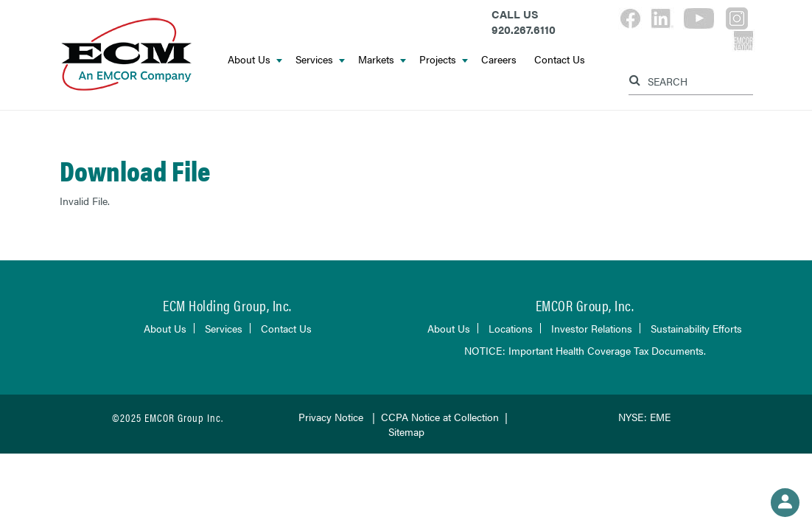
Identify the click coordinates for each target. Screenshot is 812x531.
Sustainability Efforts (696, 328)
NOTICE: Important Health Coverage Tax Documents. (585, 350)
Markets (382, 59)
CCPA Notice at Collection (440, 417)
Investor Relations (592, 328)
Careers (499, 59)
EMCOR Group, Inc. (585, 305)
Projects (444, 59)
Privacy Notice (331, 417)
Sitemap (406, 431)
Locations (511, 328)
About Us (255, 59)
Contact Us (560, 59)
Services (320, 59)
